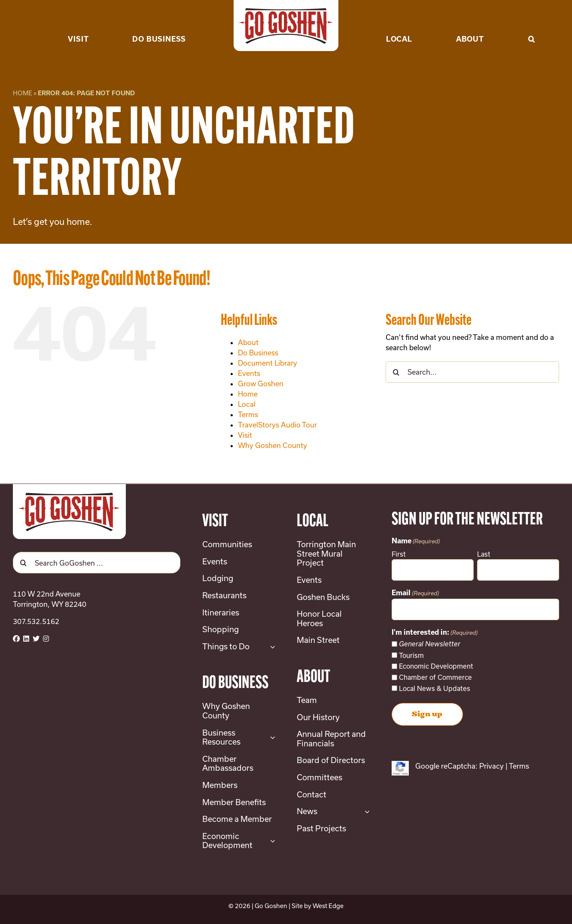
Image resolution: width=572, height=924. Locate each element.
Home (23, 93)
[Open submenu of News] (365, 812)
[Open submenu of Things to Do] (271, 647)
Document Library (268, 363)
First (399, 554)
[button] (532, 26)
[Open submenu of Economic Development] (271, 841)
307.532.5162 (36, 621)
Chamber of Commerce (435, 677)
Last (484, 554)
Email (415, 594)
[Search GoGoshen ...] (97, 563)
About (248, 342)
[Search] (396, 372)
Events (249, 373)
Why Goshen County (272, 445)
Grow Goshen (261, 383)
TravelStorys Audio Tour (277, 425)
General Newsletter (430, 644)
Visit (245, 435)
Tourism (411, 655)
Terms (248, 414)
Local (247, 404)
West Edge (328, 906)
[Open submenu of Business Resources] (271, 738)
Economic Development (436, 666)
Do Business (258, 353)
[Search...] (472, 372)
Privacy (491, 766)
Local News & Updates (435, 688)
